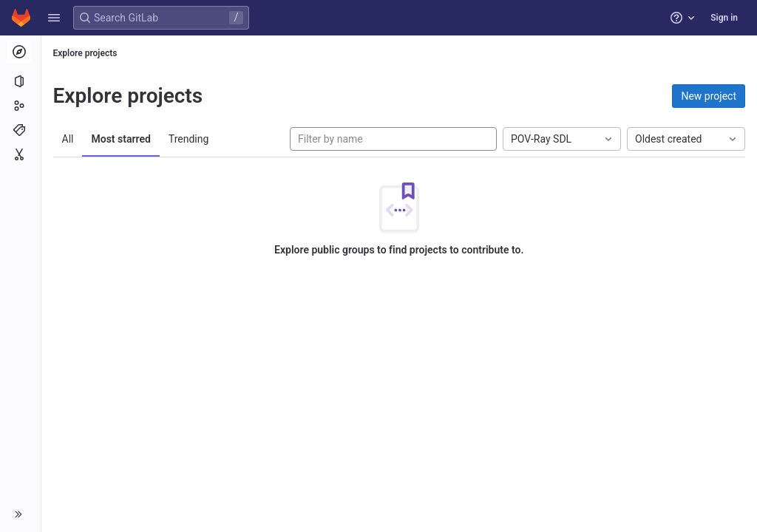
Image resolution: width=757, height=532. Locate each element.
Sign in (724, 18)
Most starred (121, 139)
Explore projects (85, 53)
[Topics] (20, 130)
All (68, 139)
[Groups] (20, 106)
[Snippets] (20, 154)
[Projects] (20, 81)
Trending (189, 139)
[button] (54, 18)
